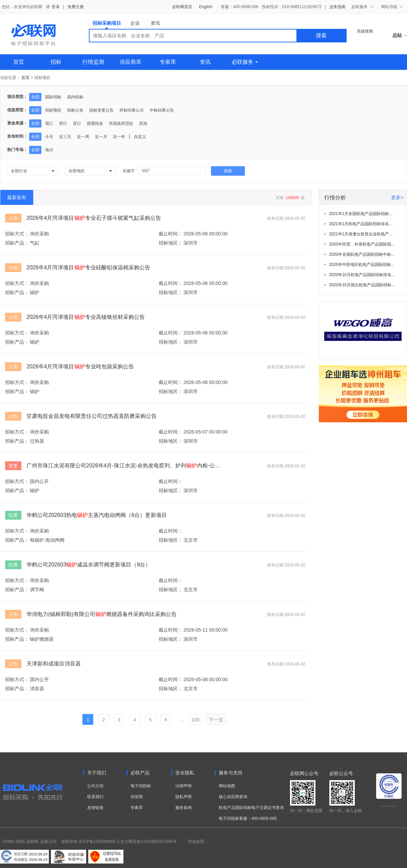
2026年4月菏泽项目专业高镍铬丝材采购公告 (86, 317)
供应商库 (131, 62)
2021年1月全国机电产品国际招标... (361, 214)
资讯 (155, 23)
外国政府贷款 (121, 123)
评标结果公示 (132, 110)
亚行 (77, 123)
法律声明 (183, 786)
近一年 (119, 137)
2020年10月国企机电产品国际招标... (362, 285)
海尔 (49, 150)
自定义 (140, 137)
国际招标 (53, 97)
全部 (35, 97)
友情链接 (95, 808)
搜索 (321, 35)
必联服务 (245, 62)
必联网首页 (182, 7)
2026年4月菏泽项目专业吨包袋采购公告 (80, 367)
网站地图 (227, 786)
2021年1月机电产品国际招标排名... (361, 224)
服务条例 (183, 808)
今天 (49, 137)
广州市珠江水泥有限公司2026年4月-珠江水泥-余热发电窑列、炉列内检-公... (123, 466)
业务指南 (337, 7)
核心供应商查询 (233, 797)
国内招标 (75, 97)
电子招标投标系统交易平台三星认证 (389, 806)
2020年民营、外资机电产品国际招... (362, 244)
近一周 (83, 137)
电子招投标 (141, 786)
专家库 (168, 62)
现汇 (49, 123)
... (181, 720)
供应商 (137, 797)
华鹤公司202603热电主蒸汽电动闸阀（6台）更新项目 (97, 515)
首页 (19, 62)
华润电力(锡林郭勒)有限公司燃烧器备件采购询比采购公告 (102, 614)
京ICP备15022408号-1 (99, 842)
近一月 (101, 137)
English (206, 7)
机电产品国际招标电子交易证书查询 (251, 808)
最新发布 (17, 197)
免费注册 (76, 7)
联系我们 (95, 797)
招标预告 (53, 110)
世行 (63, 123)
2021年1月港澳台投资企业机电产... (361, 234)
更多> (397, 197)
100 (196, 720)
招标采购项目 (107, 25)
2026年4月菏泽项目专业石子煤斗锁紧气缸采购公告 (94, 218)
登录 (56, 7)
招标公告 (75, 110)
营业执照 (196, 842)
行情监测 (93, 62)
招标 (56, 62)
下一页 (216, 720)
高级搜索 (365, 31)
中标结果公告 (162, 110)
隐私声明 (183, 797)
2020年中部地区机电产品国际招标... (362, 265)
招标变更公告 (101, 110)
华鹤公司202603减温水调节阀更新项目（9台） (89, 565)
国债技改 (95, 123)
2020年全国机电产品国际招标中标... (362, 254)
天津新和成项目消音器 (54, 664)
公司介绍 (95, 786)
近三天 (65, 137)
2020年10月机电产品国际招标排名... (362, 275)
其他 (143, 123)
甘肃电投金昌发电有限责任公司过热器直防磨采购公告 (92, 416)
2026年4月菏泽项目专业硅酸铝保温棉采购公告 (88, 267)
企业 (135, 23)
